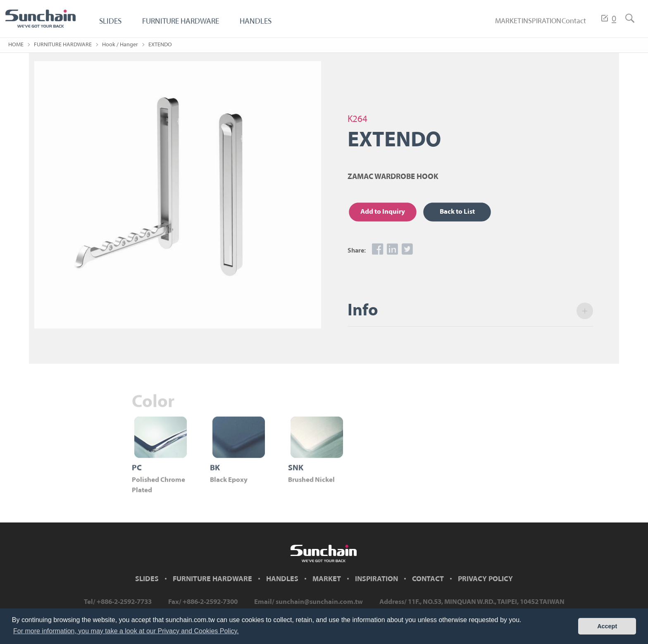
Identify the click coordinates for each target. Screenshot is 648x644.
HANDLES (268, 26)
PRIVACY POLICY (485, 579)
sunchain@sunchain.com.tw (319, 602)
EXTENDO (160, 45)
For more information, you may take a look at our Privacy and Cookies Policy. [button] (126, 631)
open (589, 311)
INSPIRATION (528, 26)
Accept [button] (607, 626)
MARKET (485, 26)
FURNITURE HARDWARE (187, 26)
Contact (569, 26)
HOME (16, 45)
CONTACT (428, 579)
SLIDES (111, 26)
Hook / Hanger (120, 45)
